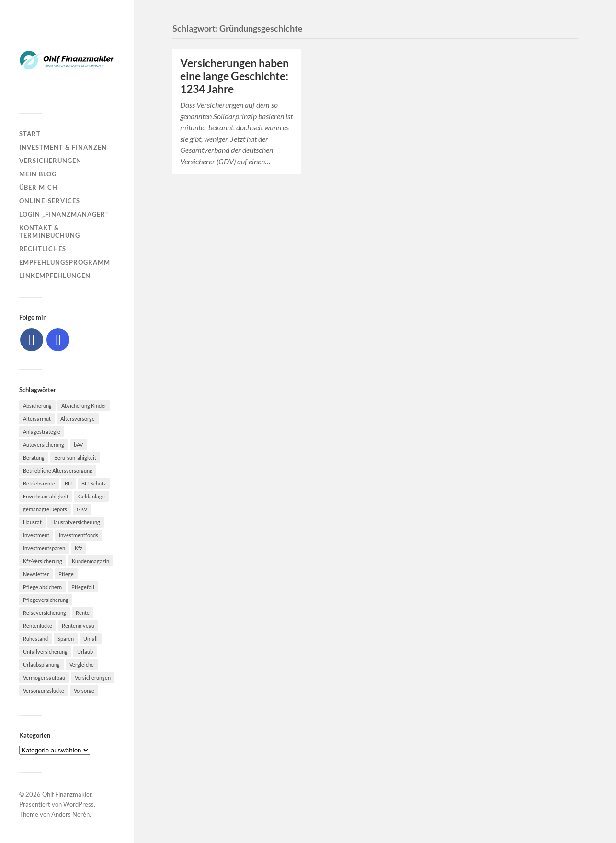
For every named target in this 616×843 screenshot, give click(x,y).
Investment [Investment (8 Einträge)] (36, 535)
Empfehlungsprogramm (65, 262)
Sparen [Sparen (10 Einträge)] (66, 639)
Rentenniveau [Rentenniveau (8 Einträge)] (78, 626)
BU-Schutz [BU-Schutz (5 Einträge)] (94, 483)
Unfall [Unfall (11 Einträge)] (91, 639)
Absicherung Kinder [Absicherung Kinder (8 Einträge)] (84, 406)
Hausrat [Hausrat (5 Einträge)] (32, 522)
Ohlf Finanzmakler (67, 794)
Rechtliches (43, 249)
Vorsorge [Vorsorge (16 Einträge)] (84, 690)
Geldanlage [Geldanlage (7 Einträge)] (91, 496)
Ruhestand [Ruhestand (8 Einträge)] (35, 639)
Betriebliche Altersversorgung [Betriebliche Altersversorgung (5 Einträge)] (58, 470)
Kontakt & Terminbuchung (50, 231)
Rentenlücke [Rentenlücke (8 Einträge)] (38, 626)
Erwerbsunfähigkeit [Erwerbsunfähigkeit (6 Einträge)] (46, 496)
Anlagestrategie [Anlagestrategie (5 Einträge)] (42, 432)
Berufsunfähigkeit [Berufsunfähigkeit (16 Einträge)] (75, 457)
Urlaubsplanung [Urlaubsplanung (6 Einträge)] (41, 664)
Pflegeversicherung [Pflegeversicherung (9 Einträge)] (46, 600)
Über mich (38, 187)
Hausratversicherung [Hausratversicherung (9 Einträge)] (76, 522)
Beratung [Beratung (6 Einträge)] (34, 457)
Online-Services (50, 201)
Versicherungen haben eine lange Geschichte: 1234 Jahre (234, 76)
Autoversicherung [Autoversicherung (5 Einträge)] (44, 445)
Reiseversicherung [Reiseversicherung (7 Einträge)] (45, 613)
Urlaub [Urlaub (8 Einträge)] (85, 652)
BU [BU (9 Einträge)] (68, 483)
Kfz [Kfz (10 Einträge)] (79, 548)
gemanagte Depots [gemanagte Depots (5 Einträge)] (45, 509)
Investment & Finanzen (63, 147)
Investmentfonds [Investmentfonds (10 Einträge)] (79, 535)
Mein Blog (38, 174)
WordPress (79, 804)
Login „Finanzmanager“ (64, 214)
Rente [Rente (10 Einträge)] (83, 613)
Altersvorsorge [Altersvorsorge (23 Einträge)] (78, 419)
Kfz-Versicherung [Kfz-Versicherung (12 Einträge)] (43, 561)
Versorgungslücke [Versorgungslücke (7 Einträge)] (44, 690)
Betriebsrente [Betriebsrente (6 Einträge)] (39, 483)
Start (30, 134)
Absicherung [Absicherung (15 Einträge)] (37, 406)
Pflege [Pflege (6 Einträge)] (66, 574)
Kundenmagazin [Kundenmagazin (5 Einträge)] (91, 561)
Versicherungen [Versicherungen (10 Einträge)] (93, 677)
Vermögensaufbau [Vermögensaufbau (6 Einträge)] (44, 677)
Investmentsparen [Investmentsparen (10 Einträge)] (44, 548)
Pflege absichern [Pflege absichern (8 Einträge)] (42, 587)
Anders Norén (70, 814)
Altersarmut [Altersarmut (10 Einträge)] (37, 419)
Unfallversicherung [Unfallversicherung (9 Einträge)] (45, 652)
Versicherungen (50, 161)
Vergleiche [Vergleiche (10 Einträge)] (82, 664)
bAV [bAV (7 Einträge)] (78, 445)
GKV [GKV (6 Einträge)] (82, 509)
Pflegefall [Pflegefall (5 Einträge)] (83, 587)
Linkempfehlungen (55, 276)
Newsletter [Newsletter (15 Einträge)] (36, 574)
